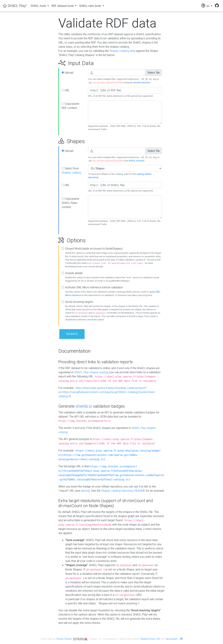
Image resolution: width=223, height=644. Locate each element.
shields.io (84, 406)
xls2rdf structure (142, 83)
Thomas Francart (64, 639)
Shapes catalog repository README (123, 491)
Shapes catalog (71, 173)
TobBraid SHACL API (150, 639)
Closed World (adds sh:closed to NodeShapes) (94, 249)
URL (66, 90)
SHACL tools (39, 6)
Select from (71, 170)
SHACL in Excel (136, 161)
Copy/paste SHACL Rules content (70, 203)
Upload (68, 73)
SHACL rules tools (91, 6)
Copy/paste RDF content (70, 106)
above (85, 491)
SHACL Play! (15, 6)
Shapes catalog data (122, 51)
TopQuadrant (172, 639)
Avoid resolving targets (79, 302)
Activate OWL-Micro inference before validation (94, 287)
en (206, 6)
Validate (72, 334)
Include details (74, 273)
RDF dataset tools (63, 6)
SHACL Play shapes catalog (91, 372)
